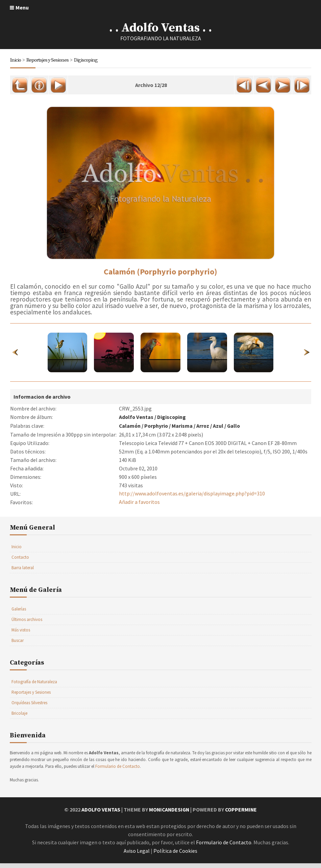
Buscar (18, 646)
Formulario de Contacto (118, 772)
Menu (22, 7)
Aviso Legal (137, 856)
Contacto (20, 563)
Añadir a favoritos (139, 508)
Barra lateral (23, 573)
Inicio (16, 60)
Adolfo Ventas (137, 423)
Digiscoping (87, 60)
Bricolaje (19, 719)
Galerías (19, 615)
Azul (220, 432)
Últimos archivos (27, 625)
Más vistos (21, 636)
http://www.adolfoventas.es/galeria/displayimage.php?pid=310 (192, 499)
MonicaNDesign (169, 815)
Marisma (183, 432)
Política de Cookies (175, 856)
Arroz (204, 432)
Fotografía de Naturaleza (34, 687)
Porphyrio (157, 432)
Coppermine (242, 815)
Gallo (236, 432)
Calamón (130, 432)
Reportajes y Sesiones (48, 60)
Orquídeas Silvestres (29, 708)
